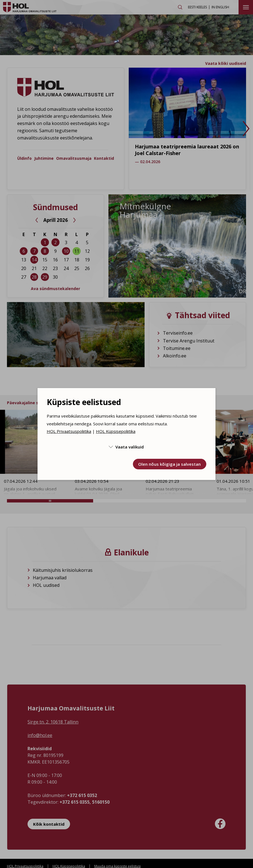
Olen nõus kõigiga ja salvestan (169, 464)
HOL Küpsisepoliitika (116, 431)
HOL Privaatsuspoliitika (69, 431)
